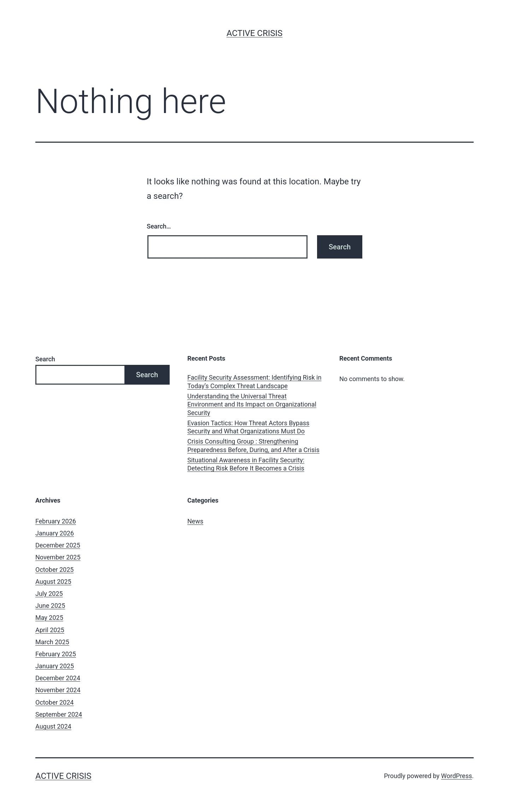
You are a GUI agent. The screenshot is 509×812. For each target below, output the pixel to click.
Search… (159, 226)
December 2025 (58, 545)
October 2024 (54, 702)
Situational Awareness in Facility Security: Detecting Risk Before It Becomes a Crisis (246, 464)
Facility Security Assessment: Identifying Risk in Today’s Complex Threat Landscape (254, 381)
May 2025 (49, 618)
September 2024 (59, 714)
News (195, 521)
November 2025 (58, 557)
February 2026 (56, 521)
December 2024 (58, 678)
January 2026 (55, 533)
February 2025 (56, 654)
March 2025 (52, 642)
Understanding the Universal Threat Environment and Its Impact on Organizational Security (252, 404)
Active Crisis (255, 33)
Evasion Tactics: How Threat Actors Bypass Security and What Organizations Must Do (248, 427)
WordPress (457, 776)
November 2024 (58, 690)
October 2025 (54, 570)
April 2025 (50, 630)
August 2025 (53, 582)
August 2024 (53, 726)
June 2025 (50, 606)
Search (45, 359)
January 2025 (55, 666)
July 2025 (49, 594)
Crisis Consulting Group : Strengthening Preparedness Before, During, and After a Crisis (253, 445)
